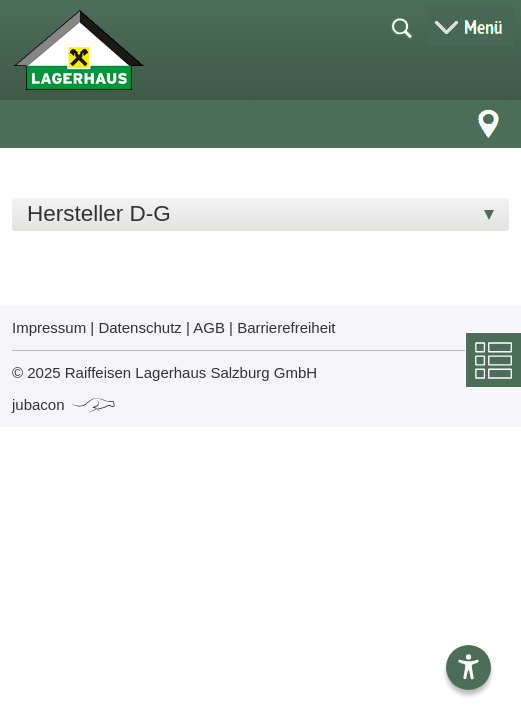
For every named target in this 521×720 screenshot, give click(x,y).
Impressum (49, 327)
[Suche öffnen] (401, 27)
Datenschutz (139, 327)
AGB (209, 327)
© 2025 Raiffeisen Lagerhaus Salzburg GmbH (164, 372)
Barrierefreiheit (286, 327)
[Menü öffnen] (471, 26)
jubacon (64, 404)
